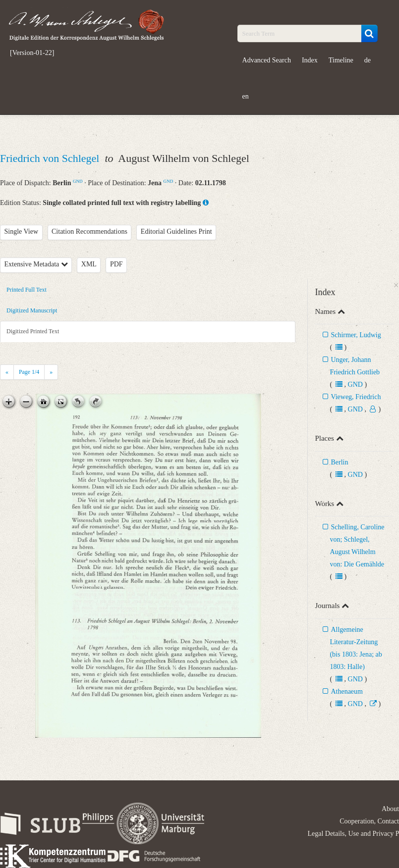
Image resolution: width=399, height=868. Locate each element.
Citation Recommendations (89, 231)
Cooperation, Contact (369, 821)
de (368, 60)
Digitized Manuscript (32, 310)
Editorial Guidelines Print (176, 231)
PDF (116, 264)
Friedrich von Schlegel (51, 158)
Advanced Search (267, 60)
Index (310, 60)
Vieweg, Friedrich (356, 397)
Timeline (341, 60)
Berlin (339, 462)
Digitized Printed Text (33, 331)
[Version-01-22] (32, 53)
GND (78, 181)
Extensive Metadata (36, 264)
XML (89, 264)
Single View (22, 231)
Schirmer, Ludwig (356, 335)
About (390, 809)
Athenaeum (347, 691)
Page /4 (29, 372)
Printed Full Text (27, 290)
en (246, 96)
